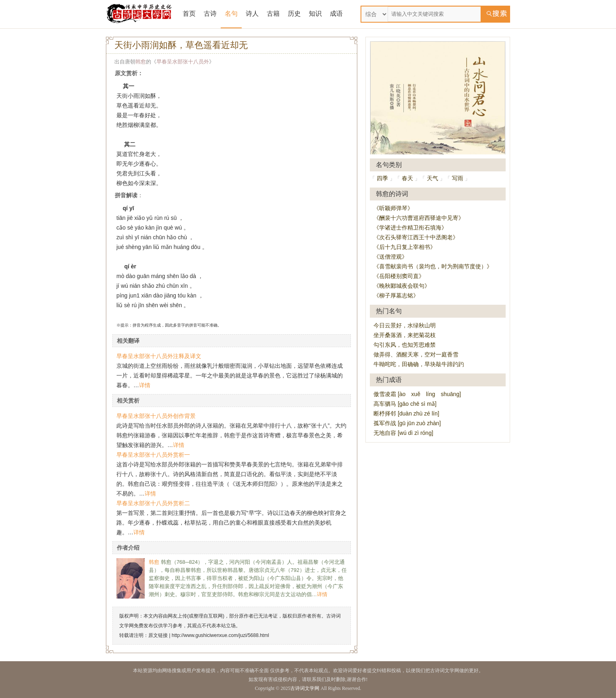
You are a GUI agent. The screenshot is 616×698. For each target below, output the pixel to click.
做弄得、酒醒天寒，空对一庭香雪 (416, 354)
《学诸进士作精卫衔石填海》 (410, 228)
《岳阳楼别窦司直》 (399, 276)
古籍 (273, 14)
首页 (189, 14)
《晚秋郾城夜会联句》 (402, 286)
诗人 (252, 14)
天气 (432, 178)
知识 (315, 14)
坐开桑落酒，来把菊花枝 (405, 335)
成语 (336, 14)
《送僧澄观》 (390, 257)
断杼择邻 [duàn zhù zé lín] (406, 413)
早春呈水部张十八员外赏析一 (153, 455)
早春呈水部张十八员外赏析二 (153, 503)
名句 (231, 14)
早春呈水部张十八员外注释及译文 (159, 356)
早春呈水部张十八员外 (183, 62)
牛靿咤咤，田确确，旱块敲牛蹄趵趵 (419, 364)
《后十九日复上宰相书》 (405, 247)
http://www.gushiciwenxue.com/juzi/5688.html (220, 635)
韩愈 (141, 62)
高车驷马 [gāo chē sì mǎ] (405, 404)
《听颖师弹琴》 (393, 208)
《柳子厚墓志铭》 (396, 295)
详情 (145, 385)
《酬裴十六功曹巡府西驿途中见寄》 (419, 218)
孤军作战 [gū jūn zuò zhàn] (407, 423)
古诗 (210, 14)
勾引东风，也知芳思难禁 (405, 345)
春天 (407, 178)
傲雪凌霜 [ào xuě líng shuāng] (417, 394)
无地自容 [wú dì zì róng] (403, 433)
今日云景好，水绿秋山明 (405, 325)
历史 (294, 14)
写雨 (458, 178)
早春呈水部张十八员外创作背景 (156, 416)
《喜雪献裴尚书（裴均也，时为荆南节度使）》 (433, 266)
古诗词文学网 (305, 688)
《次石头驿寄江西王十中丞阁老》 (416, 237)
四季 (382, 178)
